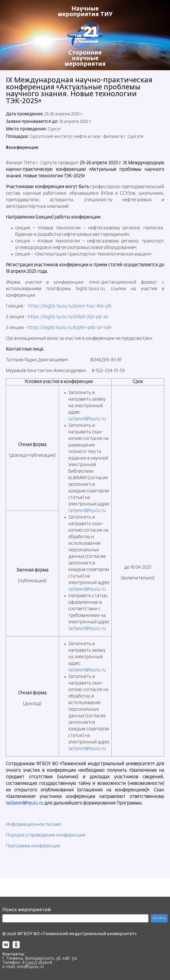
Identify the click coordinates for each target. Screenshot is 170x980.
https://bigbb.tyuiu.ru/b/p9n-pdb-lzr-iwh (70, 328)
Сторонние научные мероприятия (85, 59)
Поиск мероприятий (27, 910)
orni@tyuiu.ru (30, 967)
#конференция (22, 148)
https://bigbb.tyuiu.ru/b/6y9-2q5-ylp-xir (68, 317)
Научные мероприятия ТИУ (85, 12)
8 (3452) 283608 (37, 963)
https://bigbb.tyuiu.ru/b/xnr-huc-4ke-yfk (70, 306)
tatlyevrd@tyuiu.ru (87, 419)
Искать (159, 918)
